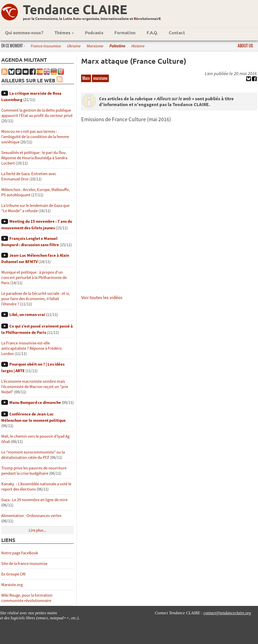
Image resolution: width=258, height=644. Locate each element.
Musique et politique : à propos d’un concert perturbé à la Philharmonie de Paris (34, 278)
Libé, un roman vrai (27, 315)
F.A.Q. (152, 33)
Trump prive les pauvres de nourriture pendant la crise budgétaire (34, 471)
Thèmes (64, 33)
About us (245, 46)
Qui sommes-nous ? (24, 33)
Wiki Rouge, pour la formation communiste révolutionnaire (27, 598)
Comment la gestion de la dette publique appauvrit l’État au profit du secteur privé (37, 113)
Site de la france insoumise (24, 563)
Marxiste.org (12, 585)
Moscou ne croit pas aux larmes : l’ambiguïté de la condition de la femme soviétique (35, 137)
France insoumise (46, 46)
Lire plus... (38, 530)
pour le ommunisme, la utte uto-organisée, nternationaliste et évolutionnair (92, 18)
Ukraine (74, 46)
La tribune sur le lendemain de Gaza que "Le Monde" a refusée (35, 208)
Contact (177, 33)
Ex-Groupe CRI (13, 574)
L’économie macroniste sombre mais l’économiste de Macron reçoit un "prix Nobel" (35, 387)
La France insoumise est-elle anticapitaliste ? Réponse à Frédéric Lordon (32, 348)
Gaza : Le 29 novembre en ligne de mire (34, 500)
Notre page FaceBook (20, 553)
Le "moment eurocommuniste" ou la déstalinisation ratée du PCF (33, 455)
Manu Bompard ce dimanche (35, 402)
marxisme (100, 78)
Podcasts (94, 33)
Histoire (138, 46)
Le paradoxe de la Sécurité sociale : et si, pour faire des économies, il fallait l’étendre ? (36, 299)
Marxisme (95, 46)
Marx (86, 78)
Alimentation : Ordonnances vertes (31, 516)
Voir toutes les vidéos (102, 297)
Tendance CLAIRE (75, 9)
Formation (125, 33)
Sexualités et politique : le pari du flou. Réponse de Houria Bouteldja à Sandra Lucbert (34, 158)
